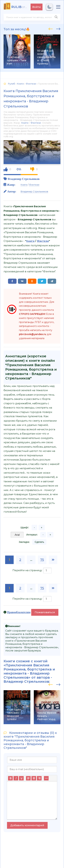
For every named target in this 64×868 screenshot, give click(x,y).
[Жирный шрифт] (10, 778)
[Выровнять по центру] (34, 778)
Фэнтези (36, 123)
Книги (25, 123)
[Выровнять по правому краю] (39, 778)
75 (42, 560)
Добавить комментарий (27, 825)
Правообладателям (19, 612)
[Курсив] (16, 778)
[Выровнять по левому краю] (28, 778)
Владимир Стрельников (24, 179)
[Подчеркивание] (21, 778)
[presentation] (51, 28)
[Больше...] (46, 778)
